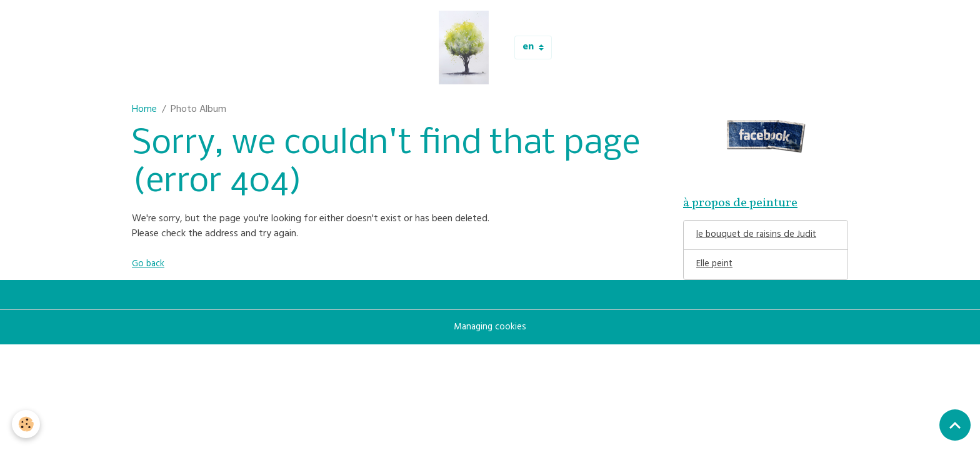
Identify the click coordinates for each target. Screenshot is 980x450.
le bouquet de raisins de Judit (757, 237)
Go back (149, 264)
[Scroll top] (955, 425)
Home (144, 110)
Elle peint (715, 268)
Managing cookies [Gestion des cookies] (490, 331)
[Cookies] (27, 424)
